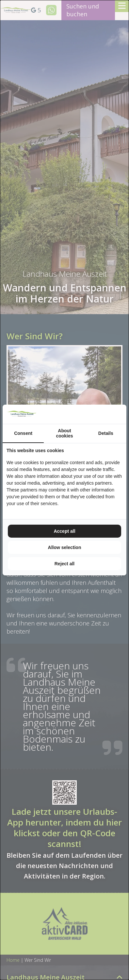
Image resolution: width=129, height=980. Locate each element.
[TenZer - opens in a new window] (122, 414)
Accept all (64, 531)
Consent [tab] (23, 433)
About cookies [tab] (64, 433)
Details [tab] (106, 433)
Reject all (64, 564)
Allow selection (65, 547)
